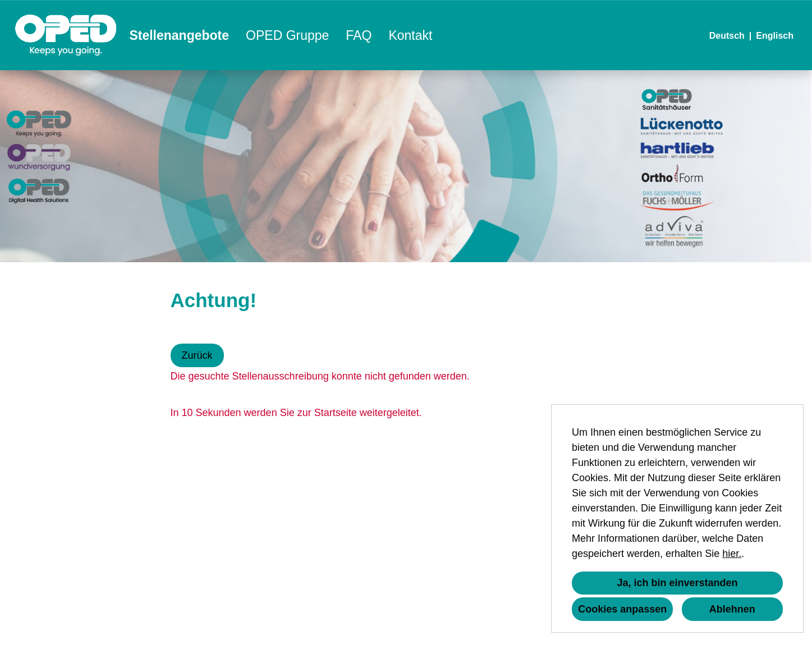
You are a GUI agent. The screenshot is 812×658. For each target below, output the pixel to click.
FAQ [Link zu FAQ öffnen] (359, 35)
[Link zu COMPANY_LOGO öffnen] (66, 35)
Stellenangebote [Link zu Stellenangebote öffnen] (179, 35)
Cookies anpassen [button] (622, 609)
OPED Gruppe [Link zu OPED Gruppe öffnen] (287, 35)
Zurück (197, 355)
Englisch (775, 36)
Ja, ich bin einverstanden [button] (677, 583)
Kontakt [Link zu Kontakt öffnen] (410, 35)
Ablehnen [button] (732, 609)
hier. (732, 554)
